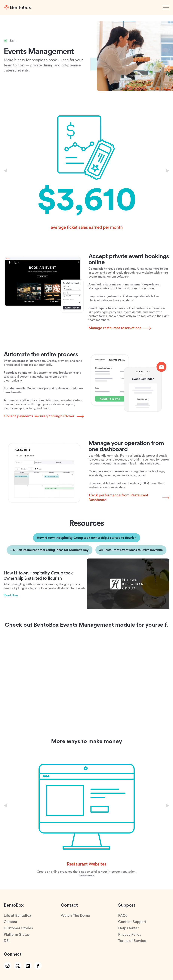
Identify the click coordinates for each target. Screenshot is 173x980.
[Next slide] (167, 171)
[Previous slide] (6, 171)
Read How (11, 595)
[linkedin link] (28, 966)
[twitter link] (18, 966)
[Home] (17, 8)
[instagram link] (8, 966)
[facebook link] (38, 966)
